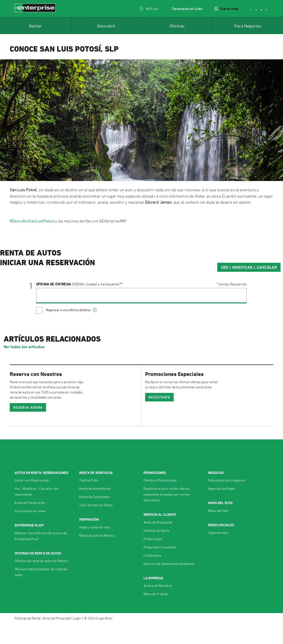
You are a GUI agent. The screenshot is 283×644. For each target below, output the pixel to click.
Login (77, 638)
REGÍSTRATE (159, 417)
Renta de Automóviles (95, 508)
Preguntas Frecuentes (160, 567)
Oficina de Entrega (78, 304)
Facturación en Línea (187, 9)
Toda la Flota (89, 500)
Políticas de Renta (156, 550)
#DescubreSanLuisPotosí (32, 221)
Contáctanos (152, 575)
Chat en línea (229, 9)
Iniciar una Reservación (32, 500)
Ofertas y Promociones (160, 500)
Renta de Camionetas (94, 517)
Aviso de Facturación (30, 522)
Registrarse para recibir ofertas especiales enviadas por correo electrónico (166, 514)
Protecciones (153, 559)
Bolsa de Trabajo (156, 614)
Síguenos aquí (218, 552)
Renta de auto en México (97, 555)
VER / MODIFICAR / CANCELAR (213, 286)
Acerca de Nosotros (158, 605)
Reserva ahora (28, 427)
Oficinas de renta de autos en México (41, 581)
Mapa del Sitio (218, 531)
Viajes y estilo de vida (94, 547)
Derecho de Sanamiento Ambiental (169, 584)
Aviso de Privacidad (158, 542)
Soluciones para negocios (227, 500)
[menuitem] (35, 26)
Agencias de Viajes (222, 508)
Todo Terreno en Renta (96, 525)
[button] (149, 9)
